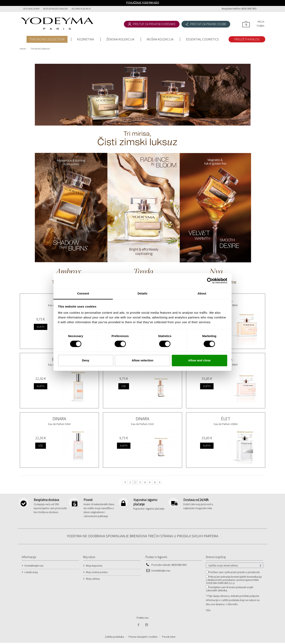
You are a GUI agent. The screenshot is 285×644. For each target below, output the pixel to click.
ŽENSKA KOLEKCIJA (120, 39)
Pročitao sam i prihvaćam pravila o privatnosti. (234, 573)
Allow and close (199, 360)
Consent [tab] (83, 293)
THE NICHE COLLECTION (47, 39)
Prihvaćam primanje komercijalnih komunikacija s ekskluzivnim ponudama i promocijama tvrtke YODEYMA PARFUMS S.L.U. (234, 581)
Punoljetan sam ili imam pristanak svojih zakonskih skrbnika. (229, 590)
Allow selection (142, 360)
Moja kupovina (94, 567)
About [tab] (202, 293)
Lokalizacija (31, 573)
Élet (226, 419)
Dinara (59, 419)
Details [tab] (142, 293)
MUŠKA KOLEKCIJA (160, 39)
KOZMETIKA (85, 39)
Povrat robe (169, 638)
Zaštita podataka (114, 638)
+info (235, 605)
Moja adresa (93, 580)
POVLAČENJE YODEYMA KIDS (143, 3)
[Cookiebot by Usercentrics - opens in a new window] (210, 281)
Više (208, 611)
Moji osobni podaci (97, 573)
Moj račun (89, 558)
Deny (86, 360)
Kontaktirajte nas (34, 567)
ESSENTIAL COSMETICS (202, 39)
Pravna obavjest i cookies (143, 638)
